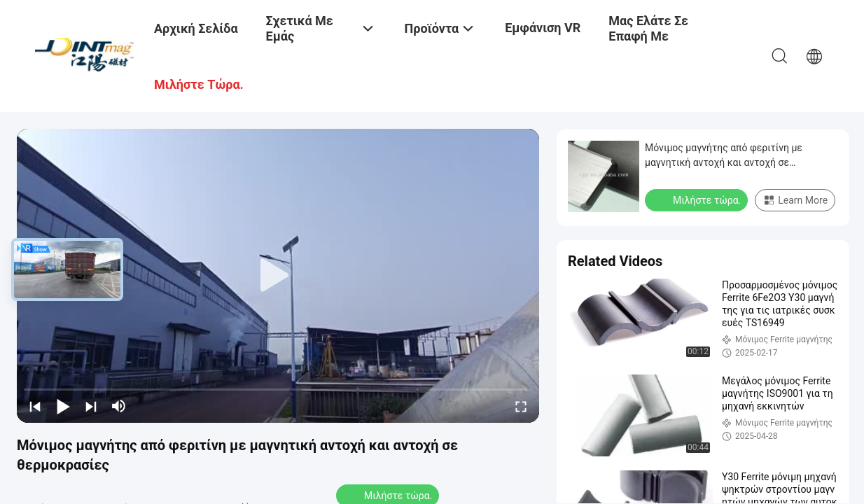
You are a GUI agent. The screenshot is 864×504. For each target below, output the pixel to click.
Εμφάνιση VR (543, 28)
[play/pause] (63, 406)
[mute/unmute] (119, 406)
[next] (91, 406)
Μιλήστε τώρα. (698, 199)
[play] (278, 276)
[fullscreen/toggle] (521, 406)
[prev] (35, 406)
